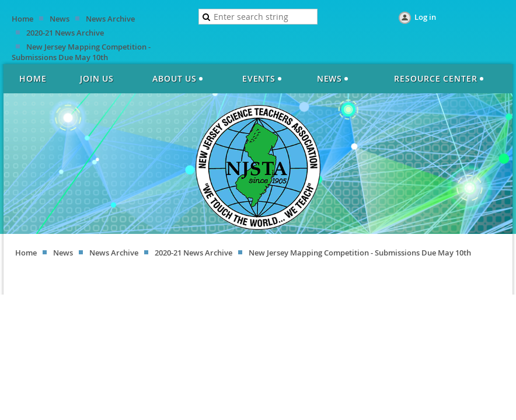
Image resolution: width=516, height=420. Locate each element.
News (60, 19)
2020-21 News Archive (65, 33)
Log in (425, 17)
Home (22, 19)
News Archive (110, 19)
